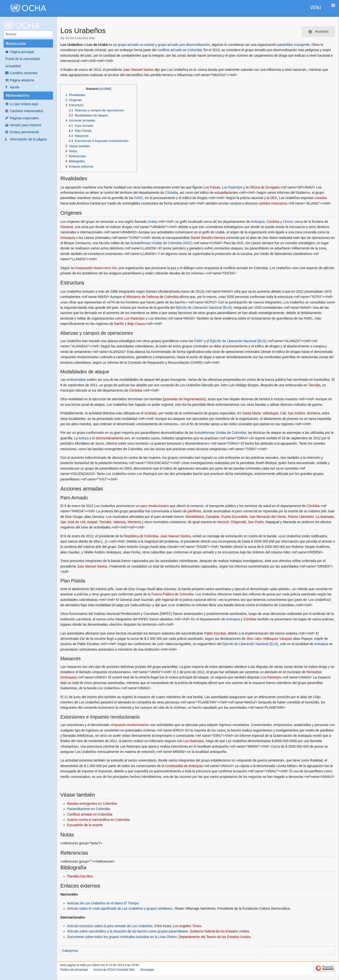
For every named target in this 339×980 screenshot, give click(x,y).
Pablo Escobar (215, 633)
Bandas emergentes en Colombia (92, 804)
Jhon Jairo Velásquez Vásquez (269, 639)
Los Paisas (212, 187)
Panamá (67, 227)
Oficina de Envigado (265, 187)
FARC (139, 198)
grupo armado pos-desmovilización (184, 45)
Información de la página (28, 139)
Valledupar (270, 413)
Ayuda (15, 87)
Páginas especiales (24, 118)
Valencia (120, 522)
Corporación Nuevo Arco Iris (96, 268)
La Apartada (325, 517)
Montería (134, 522)
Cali (283, 413)
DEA (274, 198)
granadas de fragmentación (184, 399)
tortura (84, 438)
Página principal (22, 52)
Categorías (70, 951)
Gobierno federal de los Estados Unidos (219, 931)
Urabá (152, 222)
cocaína (321, 198)
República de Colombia (141, 536)
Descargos (147, 970)
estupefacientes (226, 193)
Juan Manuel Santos (138, 70)
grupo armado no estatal (136, 45)
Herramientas (17, 95)
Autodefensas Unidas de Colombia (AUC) (161, 243)
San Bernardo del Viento (268, 517)
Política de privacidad (74, 970)
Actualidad (13, 66)
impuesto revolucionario (130, 725)
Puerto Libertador (301, 517)
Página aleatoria (22, 80)
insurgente (302, 45)
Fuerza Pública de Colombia (172, 594)
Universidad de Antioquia (184, 766)
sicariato (151, 413)
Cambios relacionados (26, 111)
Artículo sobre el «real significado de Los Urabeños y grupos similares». (120, 908)
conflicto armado (170, 50)
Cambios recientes (24, 73)
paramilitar (285, 45)
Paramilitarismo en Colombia (89, 809)
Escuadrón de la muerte (85, 825)
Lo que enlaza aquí (24, 104)
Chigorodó (238, 522)
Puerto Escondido (235, 517)
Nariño (119, 324)
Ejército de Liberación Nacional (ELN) (204, 308)
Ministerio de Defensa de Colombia (152, 297)
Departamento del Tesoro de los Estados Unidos (215, 937)
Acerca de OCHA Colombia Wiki (114, 970)
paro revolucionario (155, 506)
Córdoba (171, 193)
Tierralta (314, 385)
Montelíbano (195, 517)
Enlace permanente (24, 132)
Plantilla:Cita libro (80, 876)
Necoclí (223, 522)
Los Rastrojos (232, 187)
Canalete (213, 517)
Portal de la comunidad (22, 59)
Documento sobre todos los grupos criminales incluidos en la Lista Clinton (122, 937)
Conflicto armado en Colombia (90, 814)
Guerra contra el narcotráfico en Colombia (98, 820)
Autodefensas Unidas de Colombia (220, 433)
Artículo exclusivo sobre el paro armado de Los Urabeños (110, 926)
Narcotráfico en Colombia (146, 950)
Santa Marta (251, 413)
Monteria (313, 413)
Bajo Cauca (136, 324)
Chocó (288, 222)
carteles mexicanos (273, 203)
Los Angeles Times (187, 926)
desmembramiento (110, 438)
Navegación (16, 44)
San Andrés (296, 413)
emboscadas (76, 380)
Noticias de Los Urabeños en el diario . (103, 903)
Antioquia (258, 222)
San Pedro (256, 522)
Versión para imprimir (26, 125)
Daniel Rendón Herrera (208, 238)
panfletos (195, 511)
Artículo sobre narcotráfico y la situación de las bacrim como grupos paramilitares (128, 931)
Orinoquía (68, 238)
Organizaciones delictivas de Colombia (245, 950)
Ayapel (92, 522)
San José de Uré (73, 522)
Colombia (195, 50)
